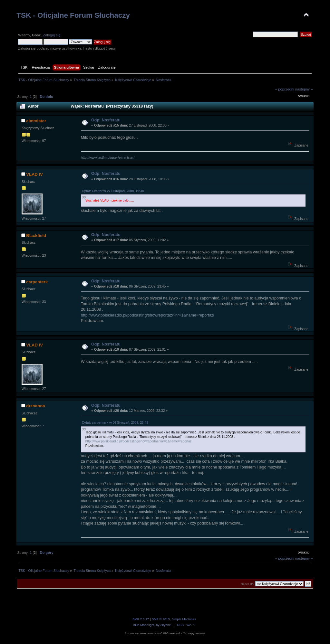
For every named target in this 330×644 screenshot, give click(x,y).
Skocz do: (247, 584)
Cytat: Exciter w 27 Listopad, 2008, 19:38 (113, 191)
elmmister (36, 121)
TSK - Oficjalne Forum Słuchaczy (73, 15)
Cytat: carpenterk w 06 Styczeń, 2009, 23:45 (115, 423)
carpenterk (37, 282)
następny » (304, 89)
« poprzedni (285, 89)
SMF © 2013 (161, 619)
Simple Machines (184, 619)
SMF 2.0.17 (141, 619)
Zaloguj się (52, 35)
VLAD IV (34, 174)
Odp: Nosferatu (106, 120)
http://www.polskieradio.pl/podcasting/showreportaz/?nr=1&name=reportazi (148, 315)
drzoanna (35, 406)
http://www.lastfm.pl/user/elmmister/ (108, 157)
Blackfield (36, 236)
